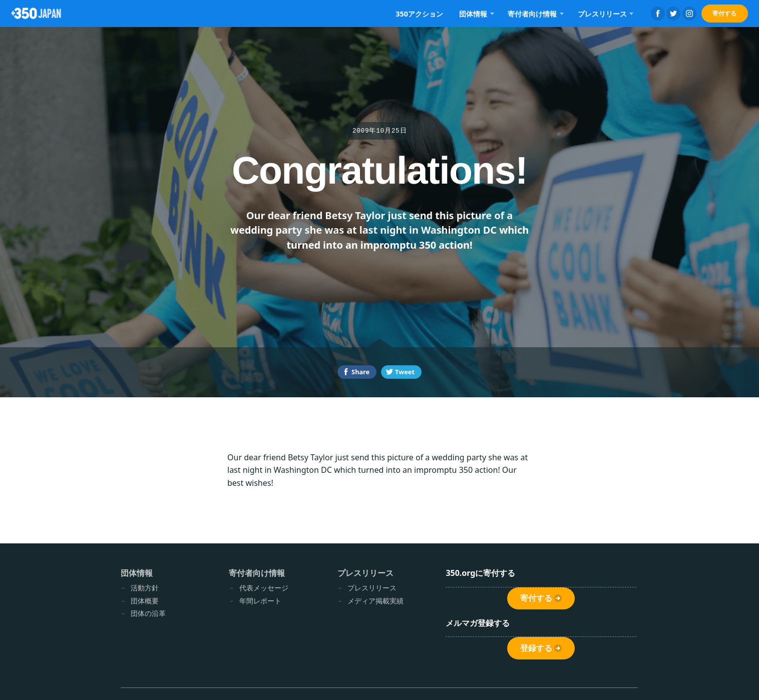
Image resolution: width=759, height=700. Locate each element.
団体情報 (473, 14)
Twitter (673, 14)
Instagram (689, 14)
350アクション (419, 14)
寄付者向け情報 (532, 14)
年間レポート (260, 601)
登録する (536, 648)
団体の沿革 (148, 613)
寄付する (724, 13)
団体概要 (145, 601)
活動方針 (145, 588)
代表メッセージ (264, 588)
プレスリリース (602, 14)
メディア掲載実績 (375, 601)
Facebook (658, 14)
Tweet (405, 372)
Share (360, 372)
